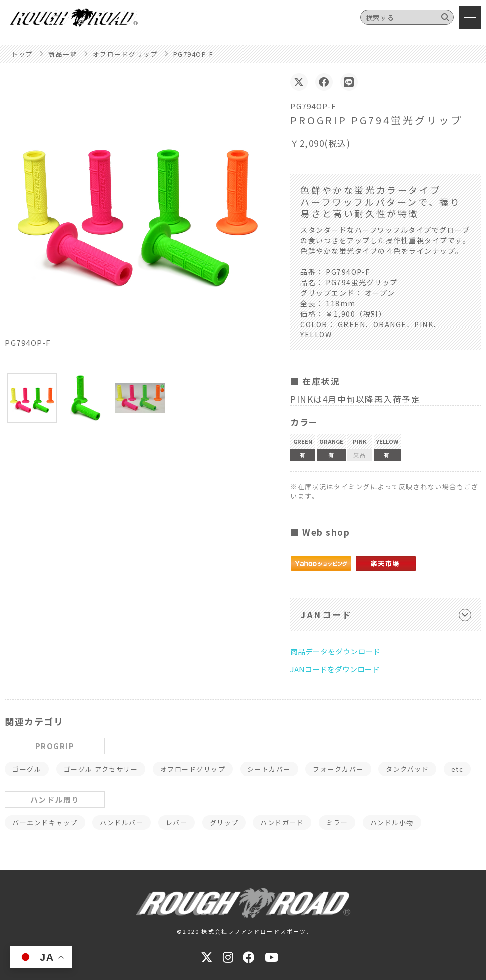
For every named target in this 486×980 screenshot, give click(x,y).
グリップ (224, 822)
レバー (177, 822)
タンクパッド (407, 769)
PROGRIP (55, 746)
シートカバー (269, 769)
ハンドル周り (55, 800)
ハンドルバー (121, 822)
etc (457, 769)
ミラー (337, 822)
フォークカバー (338, 769)
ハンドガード (282, 822)
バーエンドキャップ (45, 822)
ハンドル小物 (392, 822)
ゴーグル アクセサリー (101, 769)
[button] (32, 398)
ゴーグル (27, 769)
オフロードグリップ (193, 769)
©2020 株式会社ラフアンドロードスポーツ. (243, 931)
